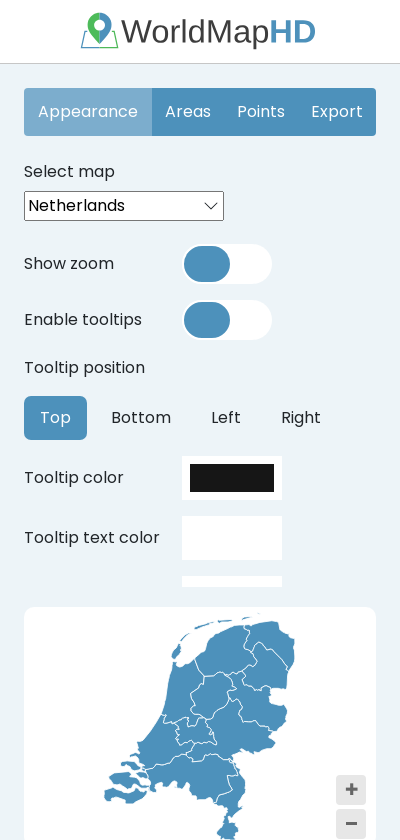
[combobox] (124, 206)
